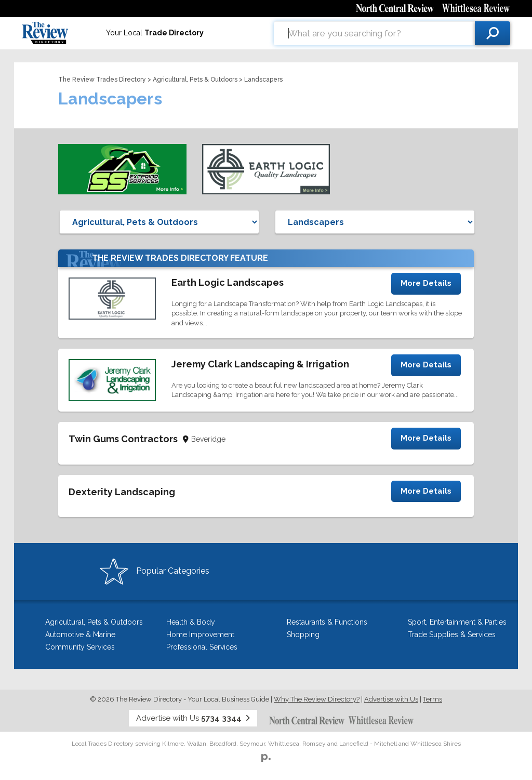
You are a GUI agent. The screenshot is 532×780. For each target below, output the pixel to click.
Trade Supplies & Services (452, 634)
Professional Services (202, 647)
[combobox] (374, 33)
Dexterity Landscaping (122, 492)
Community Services (80, 647)
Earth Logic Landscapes (228, 282)
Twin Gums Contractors (123, 439)
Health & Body (191, 622)
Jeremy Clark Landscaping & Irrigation (260, 364)
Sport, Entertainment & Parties (457, 622)
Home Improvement (200, 634)
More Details (426, 283)
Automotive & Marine (80, 634)
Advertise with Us (391, 699)
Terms (433, 699)
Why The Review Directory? (317, 699)
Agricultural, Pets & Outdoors (195, 80)
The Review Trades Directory (102, 80)
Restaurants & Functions (327, 622)
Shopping (303, 634)
